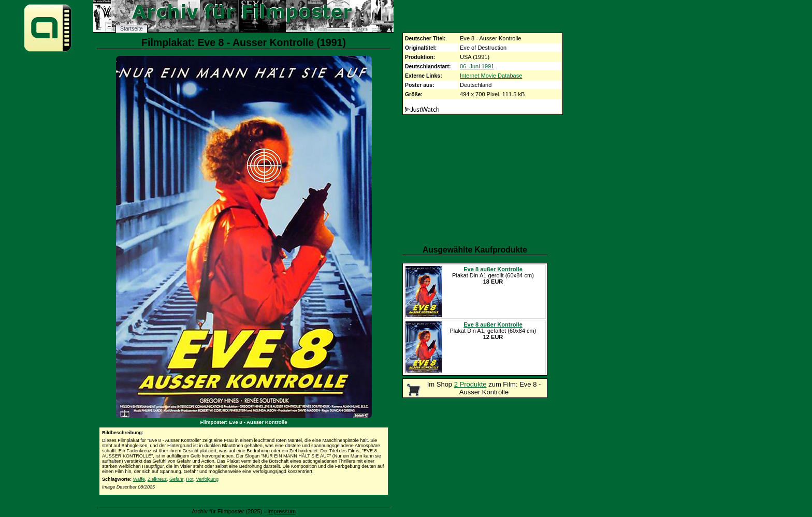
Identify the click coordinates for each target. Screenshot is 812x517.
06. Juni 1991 (477, 66)
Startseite (132, 29)
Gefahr (176, 479)
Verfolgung (207, 479)
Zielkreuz (157, 479)
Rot (190, 479)
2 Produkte (470, 384)
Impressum (281, 511)
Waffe (139, 479)
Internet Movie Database (491, 76)
